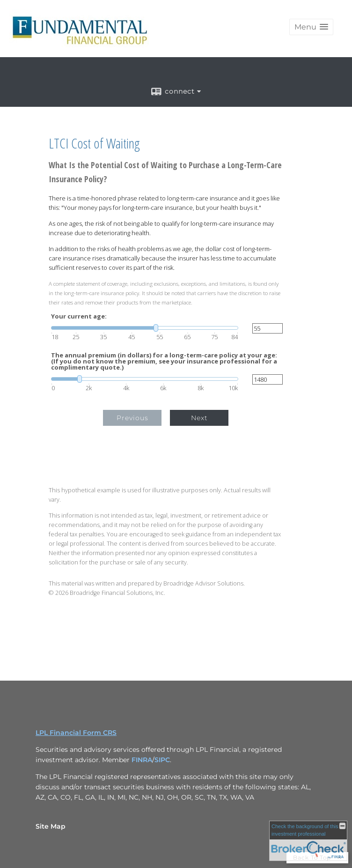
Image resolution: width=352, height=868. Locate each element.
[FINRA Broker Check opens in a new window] (308, 841)
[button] (311, 27)
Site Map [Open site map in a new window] (51, 826)
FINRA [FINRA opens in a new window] (142, 760)
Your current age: (79, 316)
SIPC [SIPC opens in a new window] (162, 760)
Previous (132, 418)
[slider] (145, 328)
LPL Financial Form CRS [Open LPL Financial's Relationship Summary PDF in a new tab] (76, 733)
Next (199, 418)
